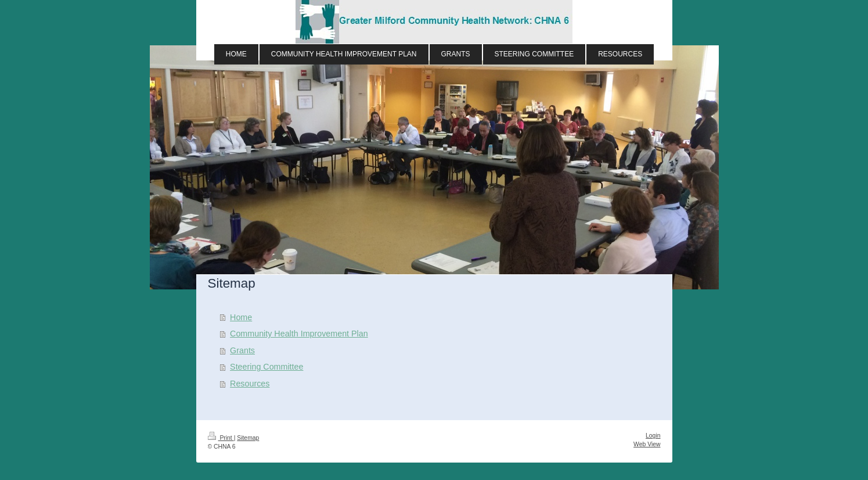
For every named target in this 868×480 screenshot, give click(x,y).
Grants (242, 350)
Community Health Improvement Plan (299, 334)
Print (221, 438)
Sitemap (248, 438)
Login (653, 436)
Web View (647, 444)
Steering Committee (266, 367)
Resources (250, 384)
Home (241, 317)
